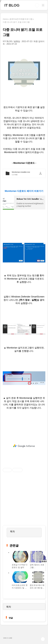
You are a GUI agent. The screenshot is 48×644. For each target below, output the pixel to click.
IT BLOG (12, 5)
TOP (43, 639)
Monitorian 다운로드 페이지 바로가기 (24, 191)
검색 (37, 5)
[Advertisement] (24, 446)
